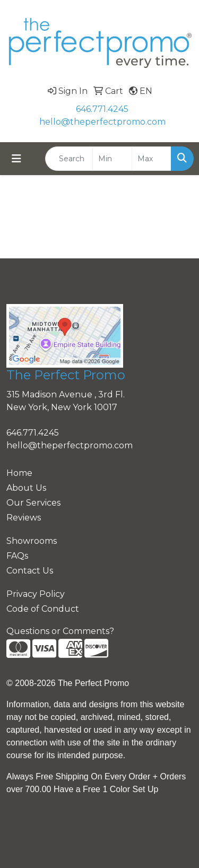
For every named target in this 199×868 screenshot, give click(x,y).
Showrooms (32, 541)
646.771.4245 (102, 109)
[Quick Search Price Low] (112, 159)
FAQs (17, 556)
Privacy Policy (36, 594)
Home (19, 473)
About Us (26, 488)
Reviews (24, 518)
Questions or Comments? (60, 631)
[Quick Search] (69, 159)
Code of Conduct (43, 609)
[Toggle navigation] (16, 159)
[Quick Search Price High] (152, 159)
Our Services (33, 503)
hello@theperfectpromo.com (102, 122)
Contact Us (30, 571)
